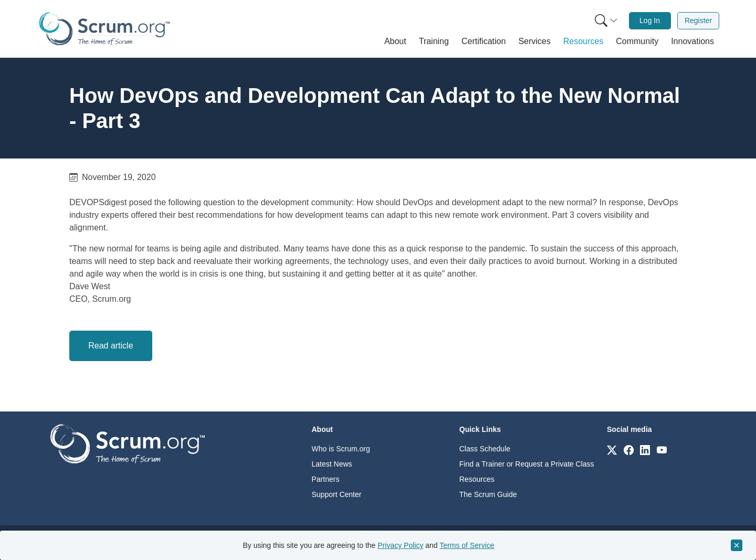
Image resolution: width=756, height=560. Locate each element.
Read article (111, 346)
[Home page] (104, 29)
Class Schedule (485, 449)
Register (698, 20)
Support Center (337, 494)
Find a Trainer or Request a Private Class (527, 464)
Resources (477, 479)
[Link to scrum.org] (612, 450)
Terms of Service (467, 545)
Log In (650, 20)
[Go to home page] (128, 443)
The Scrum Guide (488, 494)
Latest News (332, 464)
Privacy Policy (400, 545)
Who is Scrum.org (341, 449)
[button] (395, 41)
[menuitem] (605, 21)
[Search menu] (606, 21)
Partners (326, 479)
